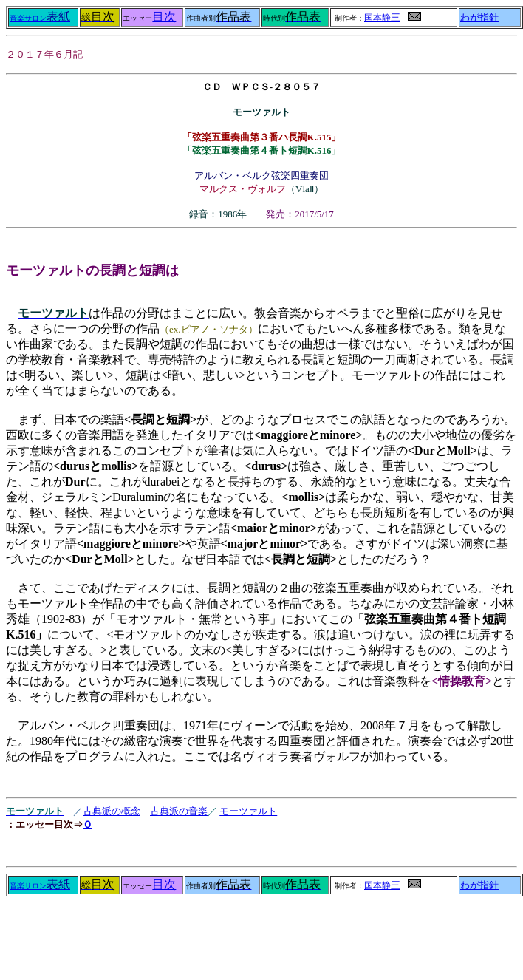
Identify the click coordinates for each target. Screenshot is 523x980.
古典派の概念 (112, 811)
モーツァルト (248, 811)
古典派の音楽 (179, 811)
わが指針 (479, 18)
